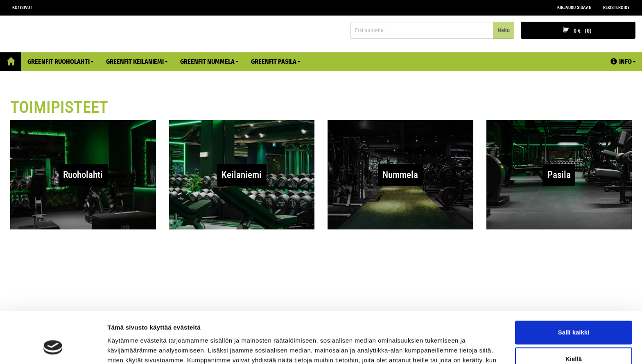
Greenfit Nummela (209, 62)
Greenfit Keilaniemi (137, 62)
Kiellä (574, 314)
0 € (578, 31)
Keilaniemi (242, 175)
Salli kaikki (574, 288)
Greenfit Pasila (276, 62)
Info (623, 62)
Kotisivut (22, 8)
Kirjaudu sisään (574, 8)
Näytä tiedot (125, 348)
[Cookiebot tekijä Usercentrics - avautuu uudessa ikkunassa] (53, 348)
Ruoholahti (83, 175)
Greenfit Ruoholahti (61, 62)
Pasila (559, 175)
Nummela (400, 175)
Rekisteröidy (616, 8)
